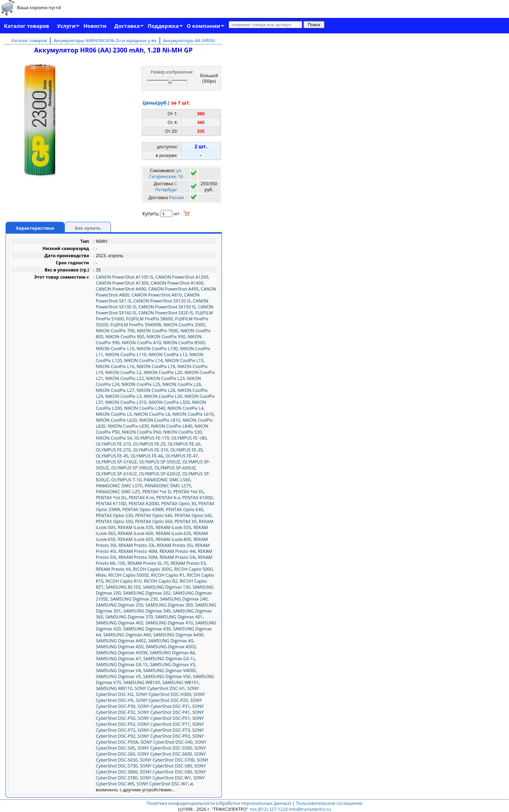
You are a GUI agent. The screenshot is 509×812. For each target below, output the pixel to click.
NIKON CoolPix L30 (163, 396)
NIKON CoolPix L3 (123, 396)
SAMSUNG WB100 (142, 682)
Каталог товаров (26, 26)
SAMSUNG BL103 (123, 587)
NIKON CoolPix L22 (125, 378)
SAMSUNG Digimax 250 (119, 605)
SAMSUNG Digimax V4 (118, 670)
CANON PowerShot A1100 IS (125, 277)
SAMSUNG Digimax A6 (173, 652)
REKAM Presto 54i (178, 557)
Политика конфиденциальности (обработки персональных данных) (220, 803)
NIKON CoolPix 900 (125, 336)
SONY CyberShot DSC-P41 (164, 712)
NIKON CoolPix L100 (157, 348)
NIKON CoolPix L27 (115, 390)
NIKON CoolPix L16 (115, 366)
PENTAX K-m (142, 497)
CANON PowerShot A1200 (182, 277)
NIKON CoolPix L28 (156, 390)
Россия (176, 197)
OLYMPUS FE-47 (182, 456)
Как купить (88, 228)
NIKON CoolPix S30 (182, 432)
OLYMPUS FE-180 (189, 438)
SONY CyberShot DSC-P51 (164, 718)
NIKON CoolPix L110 (126, 354)
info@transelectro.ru (310, 809)
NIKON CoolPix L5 (114, 414)
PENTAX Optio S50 (114, 521)
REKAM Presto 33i (137, 545)
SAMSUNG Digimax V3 (172, 664)
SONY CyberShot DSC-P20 (162, 700)
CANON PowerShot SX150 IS (167, 307)
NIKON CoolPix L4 (186, 408)
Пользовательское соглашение (329, 803)
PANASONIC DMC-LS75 (168, 485)
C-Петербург (167, 186)
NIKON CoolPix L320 (169, 402)
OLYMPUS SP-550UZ (160, 462)
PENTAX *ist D (157, 491)
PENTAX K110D (111, 503)
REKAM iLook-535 (135, 527)
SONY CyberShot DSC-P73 (164, 730)
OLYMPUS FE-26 (184, 444)
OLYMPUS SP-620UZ (160, 474)
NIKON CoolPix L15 (184, 360)
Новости (95, 26)
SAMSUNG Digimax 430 (147, 629)
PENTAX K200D (144, 503)
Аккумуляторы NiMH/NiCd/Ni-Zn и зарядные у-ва (105, 40)
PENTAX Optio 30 (179, 503)
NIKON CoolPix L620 (116, 420)
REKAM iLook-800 (173, 539)
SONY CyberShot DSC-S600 (165, 754)
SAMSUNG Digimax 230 (134, 599)
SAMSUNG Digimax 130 (166, 587)
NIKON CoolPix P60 (142, 432)
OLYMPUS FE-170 (152, 438)
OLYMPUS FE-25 (149, 444)
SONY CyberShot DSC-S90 (166, 772)
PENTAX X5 (186, 521)
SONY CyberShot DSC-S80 (166, 766)
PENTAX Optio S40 (154, 515)
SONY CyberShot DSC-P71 (164, 724)
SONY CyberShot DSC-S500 (165, 748)
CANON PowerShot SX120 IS (162, 301)
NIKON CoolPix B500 (184, 342)
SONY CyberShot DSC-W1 (166, 778)
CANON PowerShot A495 (173, 289)
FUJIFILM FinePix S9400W (136, 325)
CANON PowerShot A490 (121, 289)
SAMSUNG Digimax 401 (179, 617)
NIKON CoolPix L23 (166, 378)
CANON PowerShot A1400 (177, 283)
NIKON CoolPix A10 (141, 342)
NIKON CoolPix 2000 (184, 325)
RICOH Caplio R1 (168, 575)
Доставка (127, 26)
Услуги (66, 26)
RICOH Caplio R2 (161, 581)
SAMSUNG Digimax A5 (171, 640)
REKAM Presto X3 (188, 563)
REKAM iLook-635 (173, 533)
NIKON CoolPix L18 (156, 366)
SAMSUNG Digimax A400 (178, 635)
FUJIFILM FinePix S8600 (150, 319)
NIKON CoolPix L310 (126, 402)
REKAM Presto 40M (138, 551)
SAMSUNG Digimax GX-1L (169, 658)
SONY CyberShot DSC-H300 (163, 694)
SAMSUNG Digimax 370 (129, 617)
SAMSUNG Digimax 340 (147, 611)
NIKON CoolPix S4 (114, 438)
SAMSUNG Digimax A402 (121, 640)
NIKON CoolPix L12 (168, 354)
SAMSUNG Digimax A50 (120, 646)
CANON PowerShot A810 (157, 295)
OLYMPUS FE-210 (113, 444)
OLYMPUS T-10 (126, 480)
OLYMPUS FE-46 (147, 456)
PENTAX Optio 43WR (143, 509)
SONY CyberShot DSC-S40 (166, 742)
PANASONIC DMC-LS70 (119, 485)
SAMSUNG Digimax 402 (119, 623)
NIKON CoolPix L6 (152, 414)
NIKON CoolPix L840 (172, 426)
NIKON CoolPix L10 (115, 348)
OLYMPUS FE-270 (113, 450)
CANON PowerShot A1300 (122, 283)
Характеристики (35, 228)
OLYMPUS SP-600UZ (175, 468)
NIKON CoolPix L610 (193, 414)
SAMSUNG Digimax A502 (171, 646)
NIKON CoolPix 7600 (157, 330)
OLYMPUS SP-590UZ (132, 468)
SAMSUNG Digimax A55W (122, 652)
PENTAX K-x (168, 497)
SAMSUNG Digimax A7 (119, 658)
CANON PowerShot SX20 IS (166, 313)
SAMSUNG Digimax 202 (147, 593)
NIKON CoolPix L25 (141, 384)
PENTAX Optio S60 (154, 521)
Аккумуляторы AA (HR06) (189, 40)
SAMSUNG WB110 (114, 688)
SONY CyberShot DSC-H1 (160, 688)
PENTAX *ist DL (188, 491)
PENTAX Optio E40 (184, 509)
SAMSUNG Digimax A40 (127, 635)
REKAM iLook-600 (135, 533)
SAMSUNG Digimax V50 (167, 676)
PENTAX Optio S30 (114, 515)
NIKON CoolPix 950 (166, 336)
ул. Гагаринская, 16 (166, 173)
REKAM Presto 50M (138, 557)
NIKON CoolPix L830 (128, 426)
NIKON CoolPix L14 (143, 360)
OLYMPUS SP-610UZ (116, 474)
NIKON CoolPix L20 (163, 372)
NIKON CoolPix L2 (123, 372)
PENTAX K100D (197, 497)
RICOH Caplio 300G (152, 569)
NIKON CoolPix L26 (182, 384)
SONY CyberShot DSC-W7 (162, 784)
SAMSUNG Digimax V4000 (169, 670)
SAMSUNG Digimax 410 (169, 623)
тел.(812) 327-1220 (268, 809)
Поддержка (163, 26)
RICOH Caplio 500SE (128, 575)
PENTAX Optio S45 (193, 515)
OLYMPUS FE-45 (112, 456)
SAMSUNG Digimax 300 (169, 605)
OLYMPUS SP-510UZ (116, 462)
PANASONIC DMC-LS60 (167, 480)
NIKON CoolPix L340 (145, 408)
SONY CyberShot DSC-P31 (164, 706)
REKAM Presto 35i (175, 545)
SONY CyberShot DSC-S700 (167, 760)
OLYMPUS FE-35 (187, 450)
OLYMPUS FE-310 (150, 450)
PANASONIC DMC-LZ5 (118, 491)
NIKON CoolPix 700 (115, 330)
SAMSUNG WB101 (181, 682)
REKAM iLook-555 (173, 527)
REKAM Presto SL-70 (148, 563)
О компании (204, 26)
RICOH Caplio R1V (124, 581)
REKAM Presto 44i (178, 551)
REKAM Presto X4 (113, 569)
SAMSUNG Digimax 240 (184, 599)
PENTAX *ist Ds (111, 497)
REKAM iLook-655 (135, 539)
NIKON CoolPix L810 (160, 420)
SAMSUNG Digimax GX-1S (122, 664)
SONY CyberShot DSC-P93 (164, 736)
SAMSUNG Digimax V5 (118, 676)
